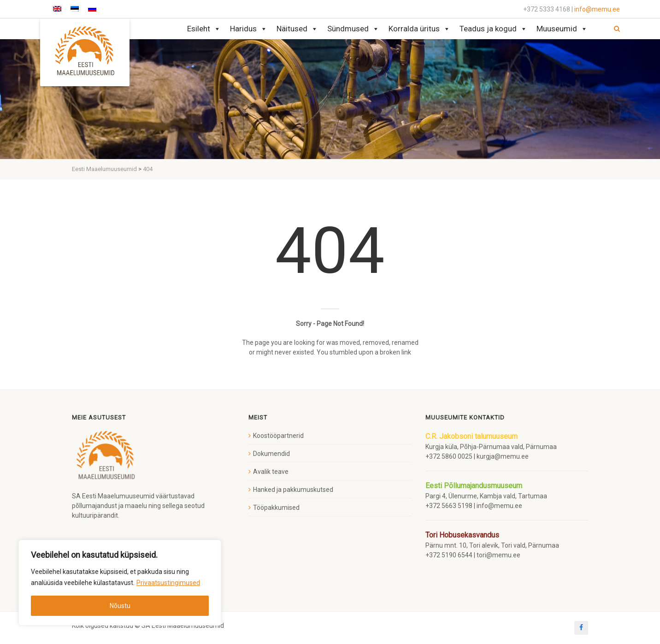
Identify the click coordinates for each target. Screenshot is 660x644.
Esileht (204, 29)
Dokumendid (271, 454)
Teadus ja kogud (493, 29)
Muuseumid (562, 29)
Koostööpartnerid (278, 436)
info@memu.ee (597, 9)
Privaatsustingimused (168, 583)
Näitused (297, 29)
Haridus (249, 29)
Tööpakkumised (276, 508)
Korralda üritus (419, 29)
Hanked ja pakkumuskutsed (293, 490)
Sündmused (353, 29)
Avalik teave (271, 472)
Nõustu (120, 606)
